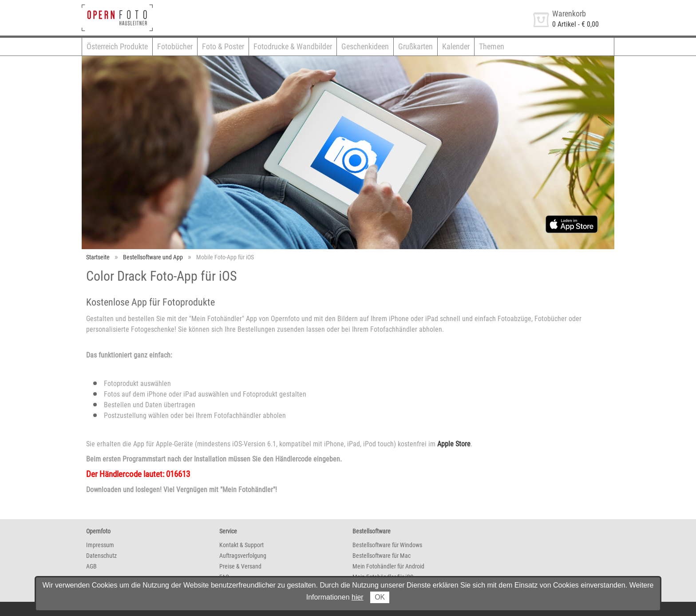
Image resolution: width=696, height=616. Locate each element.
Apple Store (454, 444)
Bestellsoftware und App (153, 257)
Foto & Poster (223, 46)
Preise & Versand (240, 566)
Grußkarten (415, 46)
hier (358, 597)
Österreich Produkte (117, 46)
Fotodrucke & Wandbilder (293, 46)
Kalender (456, 46)
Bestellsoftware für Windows (387, 545)
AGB (91, 566)
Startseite (98, 257)
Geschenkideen (365, 46)
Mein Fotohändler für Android (388, 566)
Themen (492, 46)
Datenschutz (101, 556)
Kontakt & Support (241, 545)
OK (380, 597)
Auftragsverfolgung (243, 556)
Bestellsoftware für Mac (382, 556)
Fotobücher (175, 46)
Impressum (100, 545)
